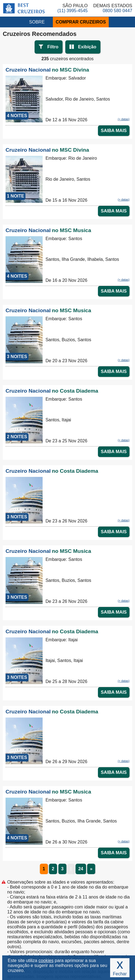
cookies (46, 961)
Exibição (87, 47)
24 (81, 869)
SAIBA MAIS (114, 131)
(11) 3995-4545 (73, 11)
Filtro (53, 47)
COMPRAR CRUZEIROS (81, 22)
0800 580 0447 (117, 11)
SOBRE (37, 22)
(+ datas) (124, 119)
